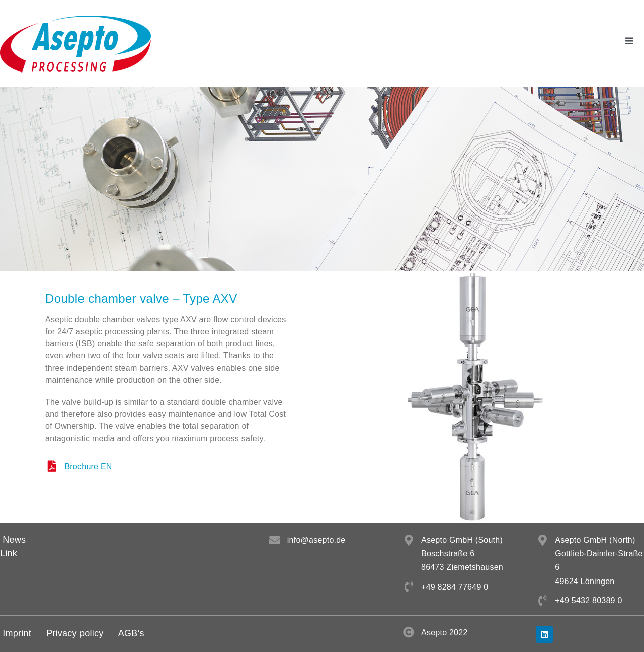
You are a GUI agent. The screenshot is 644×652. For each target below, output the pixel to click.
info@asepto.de (316, 540)
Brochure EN (88, 466)
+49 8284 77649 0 (455, 587)
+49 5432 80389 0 (588, 600)
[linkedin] (544, 634)
